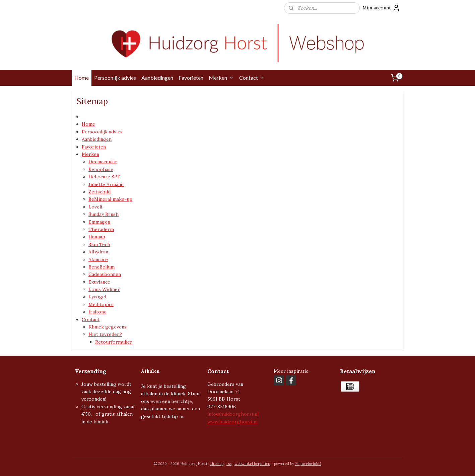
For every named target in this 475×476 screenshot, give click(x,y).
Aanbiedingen (157, 78)
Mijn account (381, 8)
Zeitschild (99, 192)
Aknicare (98, 259)
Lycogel (97, 297)
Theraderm (101, 229)
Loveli (95, 207)
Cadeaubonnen (105, 274)
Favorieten (191, 78)
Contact (252, 78)
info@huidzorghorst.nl (233, 414)
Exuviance (99, 282)
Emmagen (99, 222)
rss (229, 464)
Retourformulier (114, 342)
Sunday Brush (104, 214)
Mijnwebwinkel (308, 464)
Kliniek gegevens (108, 327)
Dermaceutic (103, 162)
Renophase (101, 169)
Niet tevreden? (105, 334)
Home (82, 78)
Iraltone (97, 312)
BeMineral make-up (110, 199)
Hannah (97, 237)
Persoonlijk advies (115, 78)
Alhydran (98, 252)
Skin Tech (99, 244)
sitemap (217, 464)
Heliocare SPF (104, 177)
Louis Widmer (104, 289)
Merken (221, 78)
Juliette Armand (106, 184)
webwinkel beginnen (252, 464)
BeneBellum (101, 267)
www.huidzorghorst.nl (232, 422)
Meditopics (101, 304)
